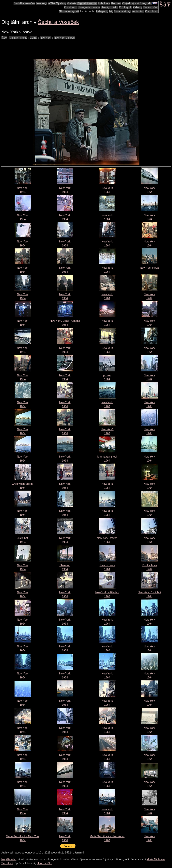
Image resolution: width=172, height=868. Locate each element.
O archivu (151, 11)
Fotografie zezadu (89, 7)
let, (111, 11)
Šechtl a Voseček (25, 3)
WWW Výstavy (57, 3)
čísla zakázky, (123, 11)
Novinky (42, 3)
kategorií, (102, 11)
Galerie (72, 3)
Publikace (104, 3)
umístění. (138, 11)
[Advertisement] (62, 47)
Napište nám (9, 859)
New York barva (149, 268)
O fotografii (126, 7)
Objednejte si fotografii (137, 3)
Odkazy (138, 7)
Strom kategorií (69, 11)
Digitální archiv (87, 3)
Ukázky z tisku (109, 7)
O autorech (71, 7)
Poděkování (150, 7)
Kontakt (116, 3)
